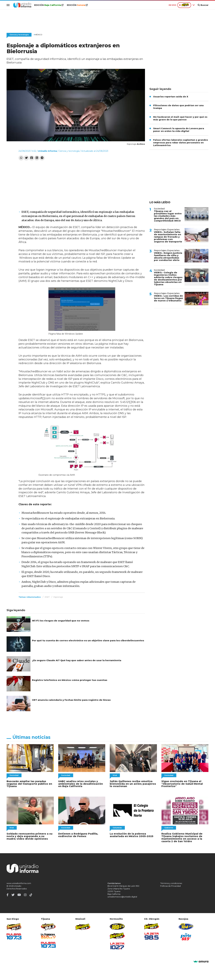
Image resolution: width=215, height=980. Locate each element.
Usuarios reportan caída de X (171, 97)
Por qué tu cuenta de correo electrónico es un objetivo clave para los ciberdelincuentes (88, 640)
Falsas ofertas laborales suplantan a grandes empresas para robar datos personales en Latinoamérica (181, 143)
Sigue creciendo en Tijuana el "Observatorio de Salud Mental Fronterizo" (181, 784)
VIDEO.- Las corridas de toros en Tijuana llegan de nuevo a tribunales (168, 298)
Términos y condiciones (171, 882)
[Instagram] (25, 894)
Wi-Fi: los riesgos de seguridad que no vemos (60, 621)
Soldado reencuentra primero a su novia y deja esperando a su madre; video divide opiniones (29, 836)
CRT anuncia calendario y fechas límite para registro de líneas (71, 700)
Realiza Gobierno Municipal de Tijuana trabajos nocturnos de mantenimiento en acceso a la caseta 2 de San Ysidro (185, 837)
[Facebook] (8, 894)
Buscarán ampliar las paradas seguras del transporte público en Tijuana (28, 784)
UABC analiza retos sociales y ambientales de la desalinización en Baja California (81, 784)
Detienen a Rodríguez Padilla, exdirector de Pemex (77, 834)
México (38, 35)
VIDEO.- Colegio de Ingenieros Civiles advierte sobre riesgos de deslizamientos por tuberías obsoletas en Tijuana (168, 278)
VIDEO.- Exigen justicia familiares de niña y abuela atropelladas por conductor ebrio (168, 256)
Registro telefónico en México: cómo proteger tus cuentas (69, 680)
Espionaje (58, 597)
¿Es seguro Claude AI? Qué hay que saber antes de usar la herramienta (76, 660)
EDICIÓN (48, 5)
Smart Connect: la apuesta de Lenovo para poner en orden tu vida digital (179, 130)
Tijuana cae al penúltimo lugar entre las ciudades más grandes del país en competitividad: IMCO (168, 216)
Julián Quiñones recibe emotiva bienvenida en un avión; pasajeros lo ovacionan (133, 784)
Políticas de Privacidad (170, 885)
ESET (47, 597)
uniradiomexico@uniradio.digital (122, 896)
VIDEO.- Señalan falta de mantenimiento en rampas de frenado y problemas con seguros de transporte (168, 237)
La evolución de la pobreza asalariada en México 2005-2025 (130, 834)
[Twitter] (13, 894)
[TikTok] (31, 894)
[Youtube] (19, 894)
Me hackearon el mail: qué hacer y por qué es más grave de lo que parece (180, 118)
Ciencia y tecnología (19, 35)
